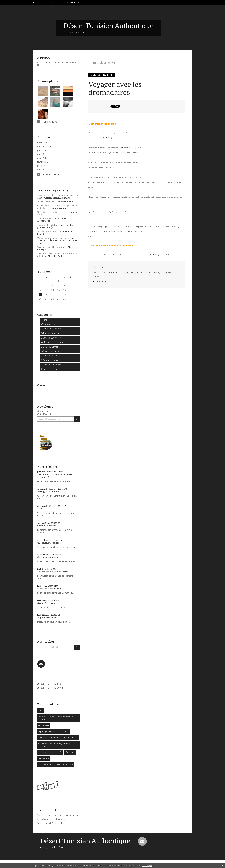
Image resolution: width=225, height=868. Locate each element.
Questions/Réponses (49, 543)
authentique (113, 273)
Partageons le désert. (49, 492)
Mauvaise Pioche (46, 231)
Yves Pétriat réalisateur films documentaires (58, 815)
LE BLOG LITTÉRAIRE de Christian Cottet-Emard (58, 241)
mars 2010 (42, 158)
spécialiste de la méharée (50, 752)
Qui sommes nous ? (48, 557)
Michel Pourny (65, 202)
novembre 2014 (45, 143)
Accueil (37, 3)
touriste (141, 273)
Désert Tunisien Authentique (108, 26)
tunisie (123, 273)
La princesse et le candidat (51, 247)
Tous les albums (49, 122)
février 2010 (43, 162)
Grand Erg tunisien (48, 603)
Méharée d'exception (49, 589)
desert (102, 273)
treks (40, 711)
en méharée (44, 725)
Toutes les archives (51, 174)
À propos (73, 3)
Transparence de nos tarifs (53, 572)
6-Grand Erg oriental (51, 351)
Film (40, 509)
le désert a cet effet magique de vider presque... (56, 718)
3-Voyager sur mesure (51, 338)
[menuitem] (38, 3)
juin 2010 (41, 150)
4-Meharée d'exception (52, 342)
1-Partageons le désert (52, 329)
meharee (131, 273)
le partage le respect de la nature (54, 731)
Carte (41, 385)
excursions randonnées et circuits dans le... (58, 737)
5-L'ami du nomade (50, 347)
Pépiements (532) (46, 225)
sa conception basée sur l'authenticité (56, 764)
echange (97, 276)
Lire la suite (49, 65)
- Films (44, 320)
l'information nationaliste (57, 198)
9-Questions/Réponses (52, 365)
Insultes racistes (46, 202)
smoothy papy (59, 208)
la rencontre (44, 758)
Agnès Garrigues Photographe (51, 819)
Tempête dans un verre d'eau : (52, 238)
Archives (55, 3)
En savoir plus (147, 866)
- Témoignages (48, 324)
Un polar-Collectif (57, 256)
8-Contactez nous (49, 360)
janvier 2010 (43, 166)
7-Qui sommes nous (51, 356)
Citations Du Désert (50, 369)
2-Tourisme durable (50, 333)
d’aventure (70, 752)
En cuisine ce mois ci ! (49, 212)
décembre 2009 (45, 170)
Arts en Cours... (45, 219)
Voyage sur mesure (48, 618)
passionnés (166, 273)
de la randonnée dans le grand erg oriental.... (54, 745)
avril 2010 (42, 154)
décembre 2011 (45, 147)
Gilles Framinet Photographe (50, 823)
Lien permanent (103, 268)
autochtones (153, 273)
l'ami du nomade (47, 526)
